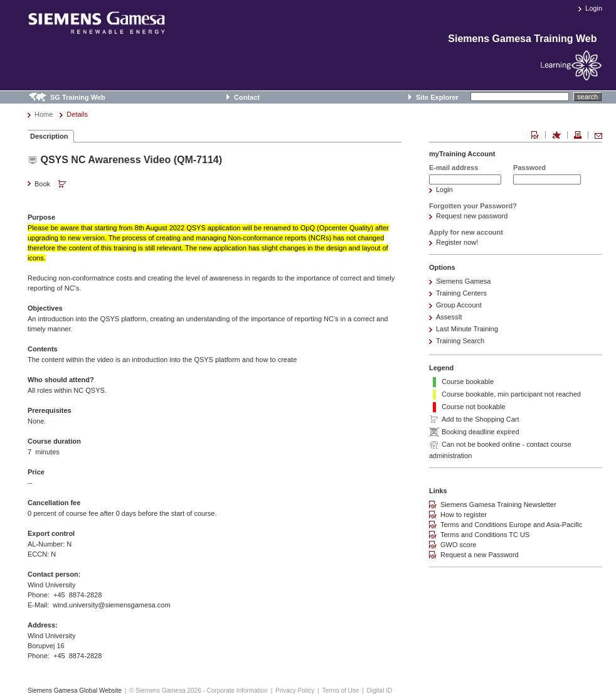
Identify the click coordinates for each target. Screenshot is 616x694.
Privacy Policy (295, 691)
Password (529, 168)
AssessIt (449, 317)
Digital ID (380, 691)
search (587, 97)
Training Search (460, 341)
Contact (247, 97)
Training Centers (461, 293)
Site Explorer (437, 97)
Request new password (472, 216)
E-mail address (454, 168)
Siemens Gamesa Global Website (75, 691)
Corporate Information (237, 691)
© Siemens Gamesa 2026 (165, 691)
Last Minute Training (467, 329)
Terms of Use (340, 691)
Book (51, 184)
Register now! (457, 242)
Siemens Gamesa (463, 281)
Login (594, 8)
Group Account (459, 305)
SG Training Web (78, 97)
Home (44, 114)
